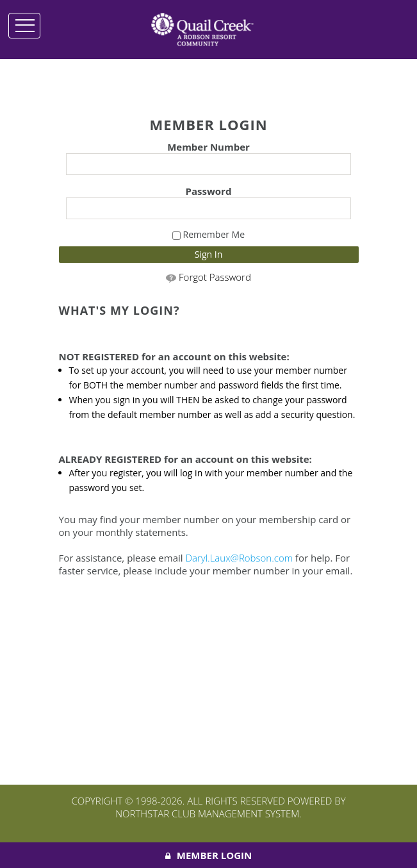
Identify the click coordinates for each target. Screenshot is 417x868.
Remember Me (208, 235)
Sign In (209, 254)
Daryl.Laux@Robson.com (239, 558)
